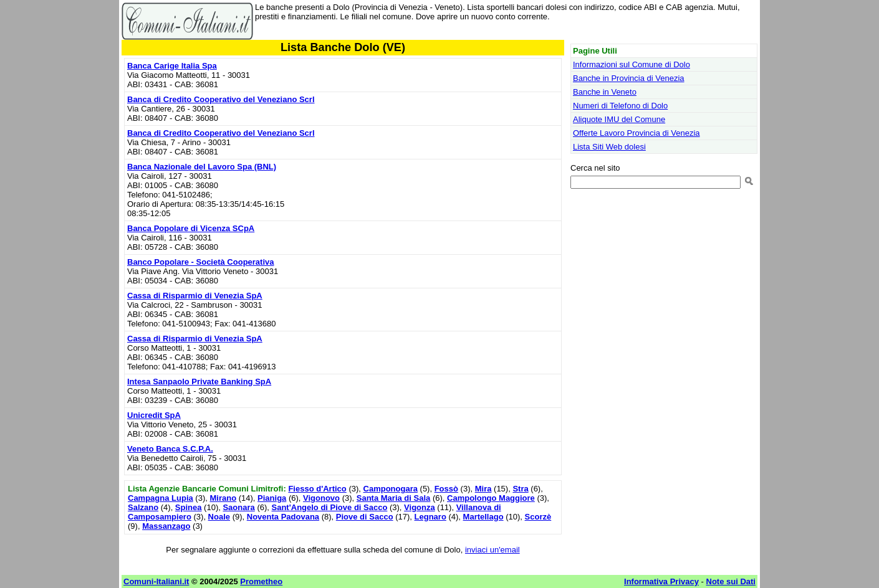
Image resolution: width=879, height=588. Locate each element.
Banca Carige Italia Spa (172, 66)
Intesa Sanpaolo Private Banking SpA (199, 382)
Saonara (238, 507)
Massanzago (166, 526)
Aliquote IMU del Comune (619, 119)
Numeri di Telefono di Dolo (620, 106)
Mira (483, 489)
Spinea (189, 507)
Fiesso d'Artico (317, 489)
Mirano (223, 498)
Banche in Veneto (605, 92)
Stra (520, 489)
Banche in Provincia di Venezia (629, 78)
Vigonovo (321, 498)
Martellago (483, 517)
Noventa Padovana (283, 517)
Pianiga (272, 498)
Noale (219, 517)
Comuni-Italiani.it (156, 581)
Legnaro (430, 517)
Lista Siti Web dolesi (609, 147)
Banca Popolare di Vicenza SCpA (191, 228)
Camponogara (391, 489)
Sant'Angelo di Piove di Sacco (330, 507)
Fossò (446, 489)
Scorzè (538, 517)
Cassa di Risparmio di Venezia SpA (195, 296)
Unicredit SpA (154, 415)
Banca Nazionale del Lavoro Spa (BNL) (202, 167)
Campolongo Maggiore (491, 498)
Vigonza (420, 507)
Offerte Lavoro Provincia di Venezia (636, 133)
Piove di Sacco (365, 517)
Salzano (143, 507)
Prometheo (261, 581)
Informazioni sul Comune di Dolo (632, 64)
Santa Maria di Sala (394, 498)
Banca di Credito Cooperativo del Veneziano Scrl (221, 99)
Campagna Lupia (161, 498)
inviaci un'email (492, 550)
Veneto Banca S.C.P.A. (170, 449)
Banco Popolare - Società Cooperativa (201, 262)
